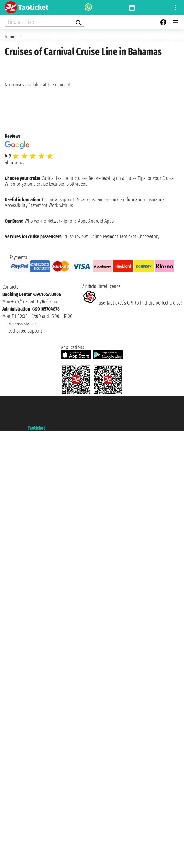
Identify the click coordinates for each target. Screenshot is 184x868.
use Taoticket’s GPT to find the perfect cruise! (132, 303)
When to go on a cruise (26, 184)
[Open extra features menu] (44, 22)
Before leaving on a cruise (113, 178)
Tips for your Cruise (156, 178)
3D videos (78, 184)
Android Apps (101, 221)
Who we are (35, 221)
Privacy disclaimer (92, 200)
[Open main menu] (175, 22)
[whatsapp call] (88, 8)
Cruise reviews (75, 237)
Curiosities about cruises (65, 178)
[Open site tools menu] (175, 8)
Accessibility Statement (26, 205)
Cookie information (127, 200)
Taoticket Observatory (139, 237)
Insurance (155, 200)
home (10, 37)
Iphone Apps (75, 221)
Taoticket (36, 428)
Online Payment (104, 237)
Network (55, 221)
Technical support (58, 200)
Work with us (61, 205)
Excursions (59, 184)
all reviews (14, 163)
